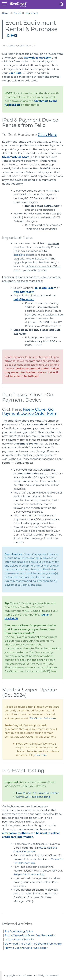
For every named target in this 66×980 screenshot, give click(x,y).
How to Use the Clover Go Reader (37, 793)
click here (41, 755)
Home (5, 13)
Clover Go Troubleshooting (33, 797)
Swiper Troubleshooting (29, 874)
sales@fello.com (24, 255)
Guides (18, 13)
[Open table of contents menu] (6, 4)
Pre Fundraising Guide (19, 931)
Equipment (32, 13)
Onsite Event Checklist (19, 940)
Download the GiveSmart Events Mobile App (33, 944)
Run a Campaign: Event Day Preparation (30, 935)
